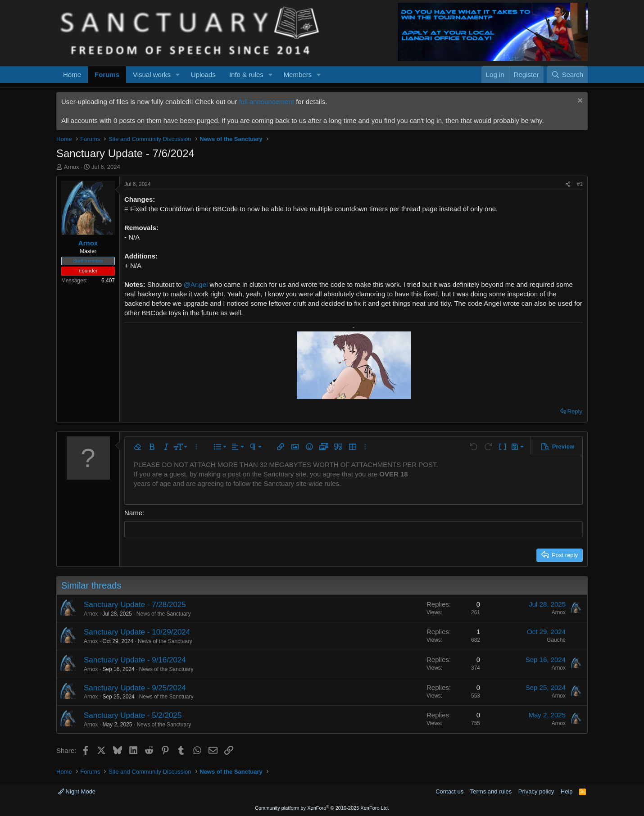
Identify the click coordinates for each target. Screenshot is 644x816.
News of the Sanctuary (164, 613)
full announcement (266, 102)
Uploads (203, 75)
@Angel (196, 284)
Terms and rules (491, 791)
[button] (178, 75)
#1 (580, 184)
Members (298, 75)
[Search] (567, 75)
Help (567, 791)
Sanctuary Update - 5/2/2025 (133, 715)
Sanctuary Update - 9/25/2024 (135, 687)
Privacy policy (536, 791)
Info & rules (246, 75)
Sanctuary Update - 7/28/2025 (135, 604)
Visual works (152, 75)
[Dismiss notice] (579, 102)
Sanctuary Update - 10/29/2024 (137, 632)
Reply (575, 411)
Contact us (449, 791)
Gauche (556, 640)
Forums (107, 75)
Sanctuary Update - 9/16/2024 (135, 660)
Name (133, 513)
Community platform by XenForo (322, 808)
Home (72, 75)
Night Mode (77, 791)
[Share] (568, 184)
